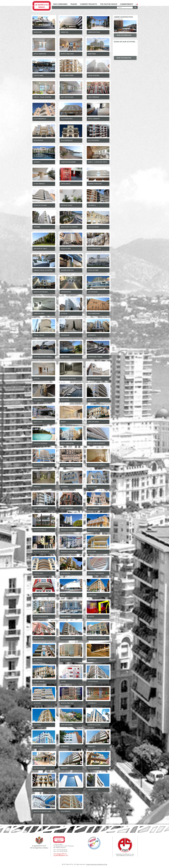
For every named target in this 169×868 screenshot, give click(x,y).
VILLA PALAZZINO (94, 141)
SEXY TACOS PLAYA (67, 97)
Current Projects (89, 4)
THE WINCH (92, 205)
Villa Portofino (67, 119)
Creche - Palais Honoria (42, 97)
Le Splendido (38, 747)
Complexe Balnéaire (68, 162)
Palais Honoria (93, 76)
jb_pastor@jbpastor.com (61, 856)
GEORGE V (37, 162)
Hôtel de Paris (93, 270)
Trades (74, 4)
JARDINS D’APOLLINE (95, 184)
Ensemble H (92, 660)
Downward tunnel (95, 357)
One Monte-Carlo (40, 249)
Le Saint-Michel (39, 682)
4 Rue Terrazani (93, 97)
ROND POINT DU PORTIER (69, 227)
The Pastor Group (109, 4)
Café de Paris (38, 76)
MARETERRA (92, 54)
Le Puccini (37, 703)
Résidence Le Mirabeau (96, 573)
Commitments (127, 4)
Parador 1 (64, 768)
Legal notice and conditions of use (97, 864)
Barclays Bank (93, 422)
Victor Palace (93, 682)
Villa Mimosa (65, 811)
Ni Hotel (91, 617)
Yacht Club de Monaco (96, 444)
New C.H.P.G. (38, 422)
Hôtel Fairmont (94, 119)
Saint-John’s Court (41, 508)
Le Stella (64, 314)
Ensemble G (92, 703)
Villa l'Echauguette (41, 617)
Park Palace (65, 357)
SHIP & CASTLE (65, 184)
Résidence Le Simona (68, 530)
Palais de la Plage (40, 205)
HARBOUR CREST (39, 314)
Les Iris (63, 682)
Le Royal (37, 379)
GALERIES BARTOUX (67, 270)
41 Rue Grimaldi (39, 184)
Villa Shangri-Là (94, 530)
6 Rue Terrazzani (67, 508)
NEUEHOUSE (38, 32)
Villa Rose (37, 725)
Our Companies (60, 4)
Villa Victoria (39, 465)
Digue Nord (65, 400)
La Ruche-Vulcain (94, 725)
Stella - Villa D (39, 335)
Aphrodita (92, 335)
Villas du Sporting (40, 444)
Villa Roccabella (40, 530)
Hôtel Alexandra (67, 444)
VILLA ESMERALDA (67, 141)
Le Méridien (92, 400)
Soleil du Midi (66, 249)
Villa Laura (92, 552)
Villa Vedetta (39, 400)
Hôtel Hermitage (40, 54)
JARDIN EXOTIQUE (94, 32)
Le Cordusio (38, 790)
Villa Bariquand (94, 314)
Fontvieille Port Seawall (43, 357)
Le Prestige (65, 747)
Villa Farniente (94, 508)
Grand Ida (64, 32)
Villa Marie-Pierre (67, 76)
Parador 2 (92, 747)
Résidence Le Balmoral (69, 552)
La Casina (64, 487)
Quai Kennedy (66, 617)
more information (124, 35)
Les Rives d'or (93, 790)
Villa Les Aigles (93, 227)
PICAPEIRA (37, 227)
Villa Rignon (38, 141)
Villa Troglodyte (94, 249)
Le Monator (65, 573)
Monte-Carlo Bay (67, 54)
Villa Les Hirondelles (41, 552)
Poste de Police (66, 205)
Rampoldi (37, 487)
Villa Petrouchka (94, 379)
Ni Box (63, 595)
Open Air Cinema (67, 725)
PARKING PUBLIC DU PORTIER (43, 270)
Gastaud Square (40, 768)
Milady (63, 422)
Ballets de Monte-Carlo (43, 811)
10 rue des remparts (41, 595)
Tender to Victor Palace (97, 638)
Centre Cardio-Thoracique (71, 465)
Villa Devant (93, 487)
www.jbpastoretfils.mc (60, 854)
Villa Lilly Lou (39, 638)
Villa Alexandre (94, 768)
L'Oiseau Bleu (38, 573)
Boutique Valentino (68, 379)
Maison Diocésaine (41, 292)
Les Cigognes (93, 292)
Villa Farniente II (40, 119)
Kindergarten (66, 292)
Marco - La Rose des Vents (98, 162)
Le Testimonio (66, 660)
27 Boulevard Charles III (97, 465)
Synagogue (65, 335)
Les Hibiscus (38, 660)
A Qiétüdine (92, 595)
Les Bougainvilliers (68, 638)
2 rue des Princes (67, 790)
